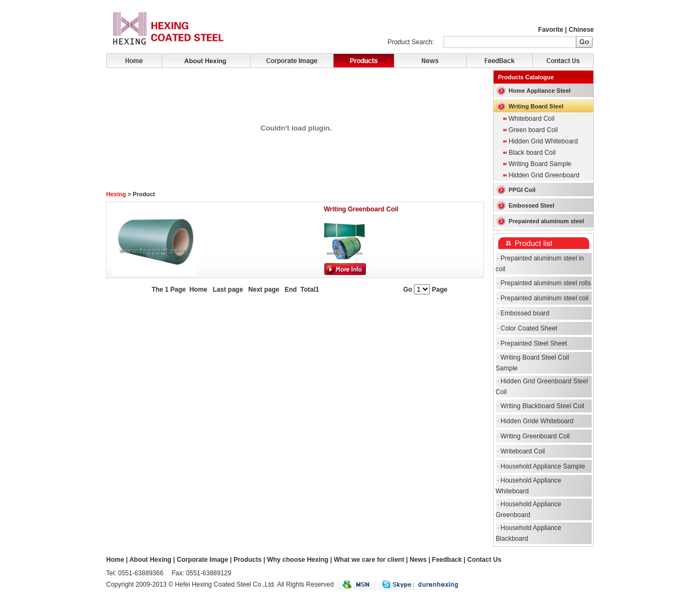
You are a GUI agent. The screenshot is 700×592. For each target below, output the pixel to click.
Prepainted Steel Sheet (534, 343)
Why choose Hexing (297, 560)
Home (134, 61)
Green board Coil (533, 130)
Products (363, 61)
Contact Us (563, 61)
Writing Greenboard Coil (361, 209)
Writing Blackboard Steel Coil (542, 406)
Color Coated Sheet (529, 328)
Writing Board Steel (536, 106)
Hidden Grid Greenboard (544, 175)
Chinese (581, 30)
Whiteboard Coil (532, 119)
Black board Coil (532, 153)
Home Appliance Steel (540, 91)
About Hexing (206, 61)
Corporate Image (292, 61)
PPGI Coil (522, 190)
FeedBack (499, 61)
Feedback (447, 560)
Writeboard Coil (523, 451)
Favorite (551, 30)
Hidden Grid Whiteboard (543, 141)
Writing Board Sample (540, 164)
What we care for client (369, 560)
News (430, 61)
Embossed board (525, 313)
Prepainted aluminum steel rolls (546, 283)
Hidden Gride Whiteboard (537, 421)
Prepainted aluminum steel (546, 221)
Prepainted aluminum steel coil (545, 298)
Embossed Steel (532, 205)
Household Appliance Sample (543, 466)
